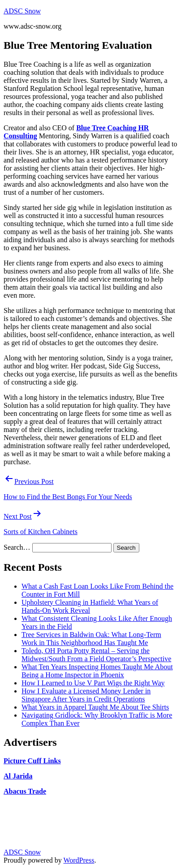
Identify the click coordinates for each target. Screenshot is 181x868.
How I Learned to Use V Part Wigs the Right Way (93, 683)
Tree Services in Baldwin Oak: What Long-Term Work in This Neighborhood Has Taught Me (91, 639)
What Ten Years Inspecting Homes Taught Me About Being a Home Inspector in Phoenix (97, 671)
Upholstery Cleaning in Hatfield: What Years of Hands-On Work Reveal (90, 606)
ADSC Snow (22, 11)
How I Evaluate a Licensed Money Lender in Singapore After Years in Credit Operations (86, 695)
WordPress (79, 860)
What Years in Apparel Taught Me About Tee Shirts (95, 707)
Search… (17, 547)
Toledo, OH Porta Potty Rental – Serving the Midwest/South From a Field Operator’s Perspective (96, 655)
